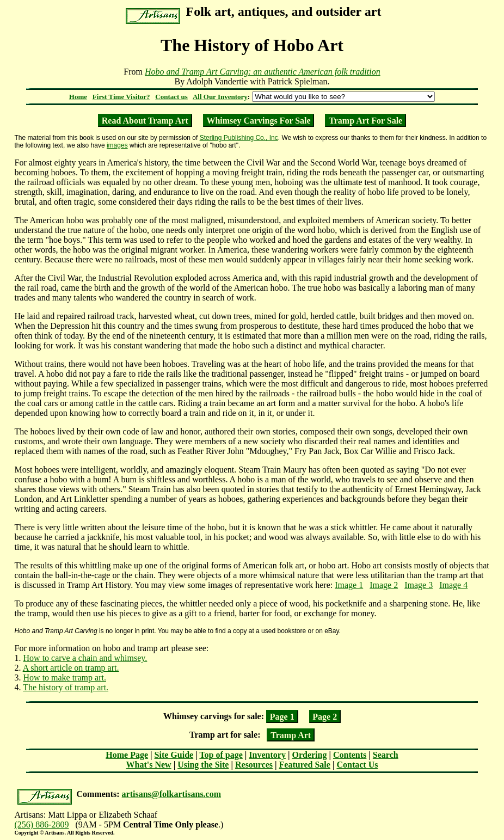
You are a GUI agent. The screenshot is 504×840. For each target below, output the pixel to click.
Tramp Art (291, 735)
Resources (254, 765)
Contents (350, 755)
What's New (149, 765)
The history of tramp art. (66, 687)
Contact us (171, 97)
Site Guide (174, 755)
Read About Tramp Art (145, 120)
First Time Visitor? (121, 97)
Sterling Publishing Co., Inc (239, 138)
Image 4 (453, 585)
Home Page (127, 755)
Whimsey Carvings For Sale (258, 120)
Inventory (267, 755)
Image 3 (419, 585)
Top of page (221, 755)
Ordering (309, 755)
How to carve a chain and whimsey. (85, 658)
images (117, 145)
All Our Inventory (220, 97)
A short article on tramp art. (71, 668)
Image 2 (384, 585)
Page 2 (325, 716)
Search (386, 755)
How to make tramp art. (65, 677)
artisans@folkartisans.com (171, 794)
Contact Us (357, 765)
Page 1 (282, 716)
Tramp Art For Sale (365, 120)
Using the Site (203, 765)
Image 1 (349, 585)
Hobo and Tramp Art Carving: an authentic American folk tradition (263, 72)
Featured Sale (305, 765)
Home (78, 97)
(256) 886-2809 (42, 824)
